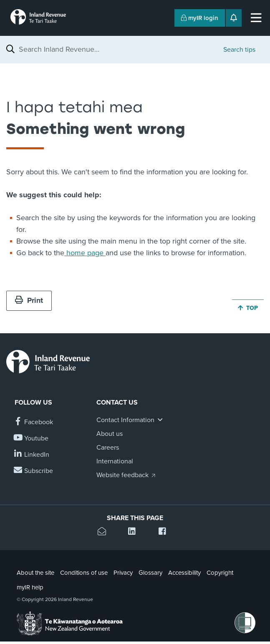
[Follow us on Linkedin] (32, 455)
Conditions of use (84, 573)
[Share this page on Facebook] (165, 532)
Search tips (239, 50)
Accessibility (184, 573)
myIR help (30, 587)
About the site (35, 573)
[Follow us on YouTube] (32, 439)
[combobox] (117, 49)
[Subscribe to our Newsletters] (34, 471)
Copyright (220, 573)
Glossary (150, 573)
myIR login (200, 18)
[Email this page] (105, 532)
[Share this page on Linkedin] (135, 532)
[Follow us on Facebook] (34, 422)
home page (85, 253)
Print (29, 300)
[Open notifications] (234, 18)
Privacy (123, 573)
